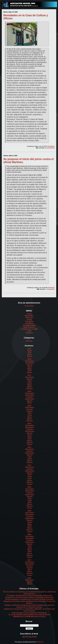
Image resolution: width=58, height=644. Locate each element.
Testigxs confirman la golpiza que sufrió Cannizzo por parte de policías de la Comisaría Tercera (29, 606)
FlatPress (40, 642)
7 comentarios (50, 289)
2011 (29, 465)
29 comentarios (50, 148)
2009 (29, 511)
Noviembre (30, 363)
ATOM (33, 637)
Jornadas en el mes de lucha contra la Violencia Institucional (29, 597)
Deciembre (30, 361)
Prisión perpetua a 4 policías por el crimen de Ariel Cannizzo (29, 599)
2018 (29, 359)
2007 (29, 560)
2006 (29, 578)
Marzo (30, 355)
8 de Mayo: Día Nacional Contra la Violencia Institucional (29, 596)
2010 (29, 487)
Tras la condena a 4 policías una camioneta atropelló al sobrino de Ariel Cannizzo (29, 593)
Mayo (30, 351)
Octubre (30, 397)
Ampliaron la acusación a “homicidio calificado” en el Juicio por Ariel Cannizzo (29, 610)
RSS (25, 637)
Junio (30, 367)
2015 (29, 406)
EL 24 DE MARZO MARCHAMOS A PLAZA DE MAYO (29, 615)
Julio (30, 381)
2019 (29, 349)
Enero (30, 356)
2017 (29, 375)
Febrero (30, 389)
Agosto (30, 365)
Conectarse (29, 306)
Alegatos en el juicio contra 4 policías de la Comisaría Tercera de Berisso (29, 602)
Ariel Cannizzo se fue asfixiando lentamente (29, 613)
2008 (29, 534)
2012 (29, 447)
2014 (29, 424)
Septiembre (30, 399)
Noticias (52, 146)
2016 (29, 391)
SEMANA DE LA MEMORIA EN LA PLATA (29, 617)
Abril (30, 353)
